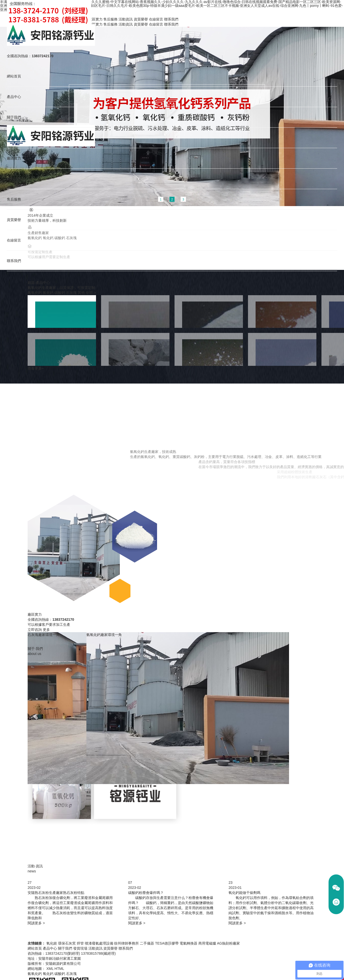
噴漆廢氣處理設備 (99, 943)
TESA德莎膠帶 (167, 943)
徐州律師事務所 (126, 943)
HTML (59, 969)
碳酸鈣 (60, 293)
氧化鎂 (52, 943)
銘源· (39, 283)
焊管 (80, 943)
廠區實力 (13, 159)
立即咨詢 (35, 630)
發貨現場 (13, 139)
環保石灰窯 (67, 943)
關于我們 (13, 118)
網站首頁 (13, 76)
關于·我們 (35, 649)
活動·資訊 (35, 866)
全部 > (91, 293)
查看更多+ (36, 368)
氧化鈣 (48, 293)
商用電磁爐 (207, 943)
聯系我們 (13, 263)
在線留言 (13, 242)
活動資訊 (13, 180)
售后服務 (13, 201)
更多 (46, 630)
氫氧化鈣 (35, 293)
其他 (81, 293)
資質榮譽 (13, 222)
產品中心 (13, 97)
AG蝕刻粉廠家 (228, 943)
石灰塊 (71, 293)
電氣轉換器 (188, 943)
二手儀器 (147, 943)
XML (50, 969)
